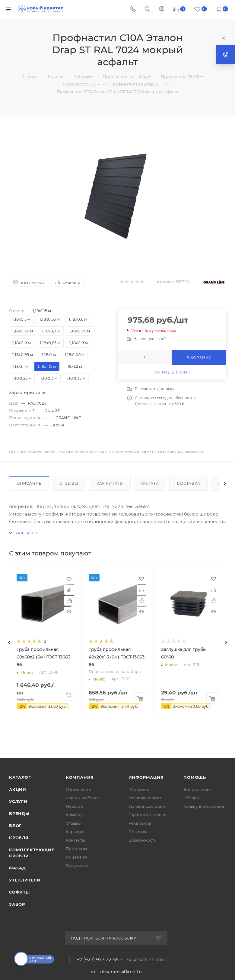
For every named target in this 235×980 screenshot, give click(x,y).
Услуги (18, 801)
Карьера (75, 832)
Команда (75, 815)
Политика (139, 832)
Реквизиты (140, 823)
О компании (78, 789)
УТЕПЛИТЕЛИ (25, 880)
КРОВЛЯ (19, 838)
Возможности (143, 840)
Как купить (110, 483)
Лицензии (76, 857)
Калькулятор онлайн (205, 806)
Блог (15, 826)
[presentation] (9, 642)
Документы (77, 865)
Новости (74, 806)
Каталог (20, 777)
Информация (146, 777)
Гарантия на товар (148, 815)
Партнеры (76, 849)
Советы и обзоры (83, 798)
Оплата (150, 483)
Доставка (188, 483)
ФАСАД (17, 868)
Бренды (19, 813)
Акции (18, 789)
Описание (29, 483)
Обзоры (192, 798)
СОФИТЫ (19, 892)
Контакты (75, 840)
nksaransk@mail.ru (122, 972)
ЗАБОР (17, 904)
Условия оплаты (145, 798)
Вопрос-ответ (197, 789)
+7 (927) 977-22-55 (98, 960)
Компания (80, 777)
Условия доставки (147, 806)
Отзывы (69, 483)
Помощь (195, 777)
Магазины (139, 789)
